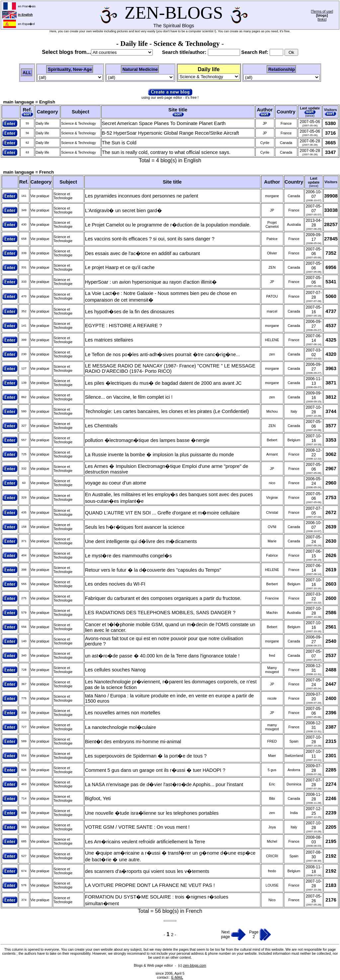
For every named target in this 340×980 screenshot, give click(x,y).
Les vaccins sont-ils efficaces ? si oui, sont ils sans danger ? (150, 239)
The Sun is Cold (119, 143)
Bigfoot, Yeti (98, 798)
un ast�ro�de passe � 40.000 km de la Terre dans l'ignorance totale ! (162, 656)
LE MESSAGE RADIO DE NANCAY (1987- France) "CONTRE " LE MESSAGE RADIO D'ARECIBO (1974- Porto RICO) (170, 368)
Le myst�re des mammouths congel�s (128, 556)
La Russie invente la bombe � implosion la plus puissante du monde (159, 455)
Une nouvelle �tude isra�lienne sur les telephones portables (152, 813)
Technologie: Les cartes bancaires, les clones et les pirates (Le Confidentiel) (167, 411)
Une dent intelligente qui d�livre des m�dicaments (141, 541)
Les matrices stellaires (109, 340)
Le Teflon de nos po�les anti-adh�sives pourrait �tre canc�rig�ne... (163, 354)
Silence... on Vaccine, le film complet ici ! (129, 397)
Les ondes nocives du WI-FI (115, 584)
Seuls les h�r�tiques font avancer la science (135, 527)
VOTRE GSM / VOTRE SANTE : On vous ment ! (137, 827)
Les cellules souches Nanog (115, 670)
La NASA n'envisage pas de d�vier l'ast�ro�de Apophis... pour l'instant (164, 784)
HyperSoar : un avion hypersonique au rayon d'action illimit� (151, 282)
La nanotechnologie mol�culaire (121, 727)
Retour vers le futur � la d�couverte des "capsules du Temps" (153, 570)
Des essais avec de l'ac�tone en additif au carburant (142, 253)
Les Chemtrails (101, 426)
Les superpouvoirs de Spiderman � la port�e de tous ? (146, 756)
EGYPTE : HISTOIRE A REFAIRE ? (124, 326)
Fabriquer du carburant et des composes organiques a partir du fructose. (163, 598)
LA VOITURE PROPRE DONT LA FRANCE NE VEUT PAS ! (150, 885)
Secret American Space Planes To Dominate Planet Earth (164, 123)
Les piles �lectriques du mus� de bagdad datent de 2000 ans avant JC (163, 383)
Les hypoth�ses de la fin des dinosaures (129, 312)
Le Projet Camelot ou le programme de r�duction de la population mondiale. (168, 225)
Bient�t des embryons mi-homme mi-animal (133, 742)
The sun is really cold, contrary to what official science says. (166, 152)
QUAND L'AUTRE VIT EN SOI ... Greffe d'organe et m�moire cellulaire (162, 513)
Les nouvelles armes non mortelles (123, 713)
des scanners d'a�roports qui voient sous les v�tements (147, 871)
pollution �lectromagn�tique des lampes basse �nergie (147, 440)
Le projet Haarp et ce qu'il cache (120, 267)
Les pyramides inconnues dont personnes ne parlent (142, 196)
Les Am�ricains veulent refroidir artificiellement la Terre (145, 842)
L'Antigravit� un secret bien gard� (124, 210)
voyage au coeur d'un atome (116, 483)
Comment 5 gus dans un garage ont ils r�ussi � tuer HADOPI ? (155, 770)
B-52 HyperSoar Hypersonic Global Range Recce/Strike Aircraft (170, 133)
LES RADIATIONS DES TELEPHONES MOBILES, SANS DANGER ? (160, 613)
